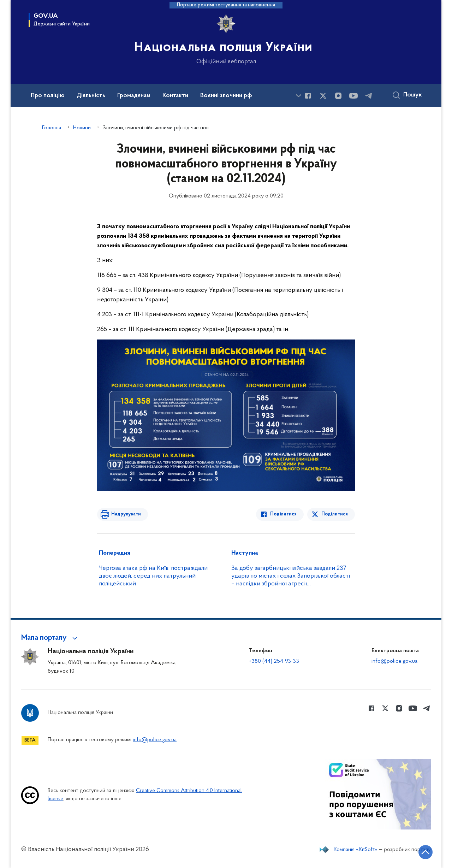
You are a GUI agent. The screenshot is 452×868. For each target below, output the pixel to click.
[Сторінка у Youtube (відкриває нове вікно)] (353, 96)
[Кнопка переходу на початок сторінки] (426, 852)
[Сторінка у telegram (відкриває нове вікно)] (369, 96)
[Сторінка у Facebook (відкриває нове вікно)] (308, 96)
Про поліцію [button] (48, 96)
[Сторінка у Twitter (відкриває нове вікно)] (323, 96)
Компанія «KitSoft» (356, 850)
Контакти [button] (175, 96)
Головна (52, 128)
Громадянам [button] (134, 96)
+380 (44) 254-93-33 (274, 661)
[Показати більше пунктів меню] (298, 96)
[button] (50, 638)
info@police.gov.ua (394, 661)
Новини (82, 128)
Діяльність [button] (91, 96)
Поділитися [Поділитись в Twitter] (335, 514)
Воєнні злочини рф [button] (226, 96)
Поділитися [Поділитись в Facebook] (283, 514)
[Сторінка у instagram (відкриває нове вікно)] (338, 96)
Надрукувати (126, 514)
